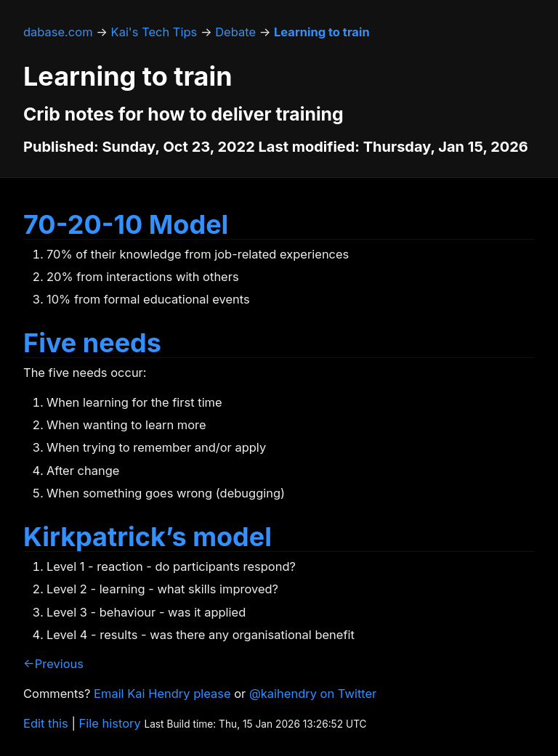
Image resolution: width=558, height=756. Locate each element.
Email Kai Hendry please (162, 694)
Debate (235, 32)
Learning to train (322, 32)
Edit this (46, 723)
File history (110, 723)
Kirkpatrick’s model (147, 537)
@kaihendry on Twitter (313, 694)
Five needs (92, 343)
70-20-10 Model (126, 224)
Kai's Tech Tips (154, 32)
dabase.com (58, 32)
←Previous (53, 664)
